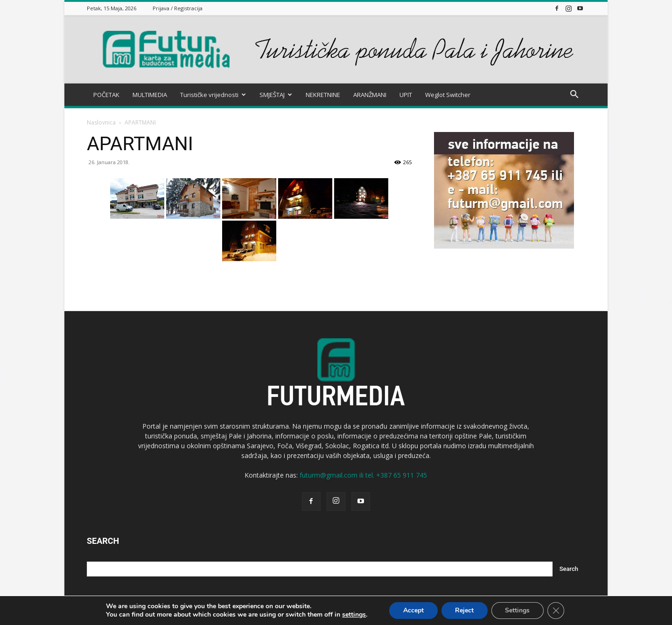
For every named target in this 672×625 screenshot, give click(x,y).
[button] (574, 95)
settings (353, 615)
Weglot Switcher (448, 95)
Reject (464, 610)
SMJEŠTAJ (276, 95)
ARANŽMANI (370, 95)
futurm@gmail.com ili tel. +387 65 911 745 (363, 475)
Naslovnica (101, 122)
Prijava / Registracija (178, 8)
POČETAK (106, 95)
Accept (413, 610)
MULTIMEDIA (150, 95)
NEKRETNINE (323, 95)
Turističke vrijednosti (213, 95)
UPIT (406, 95)
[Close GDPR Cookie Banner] (556, 611)
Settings (518, 610)
